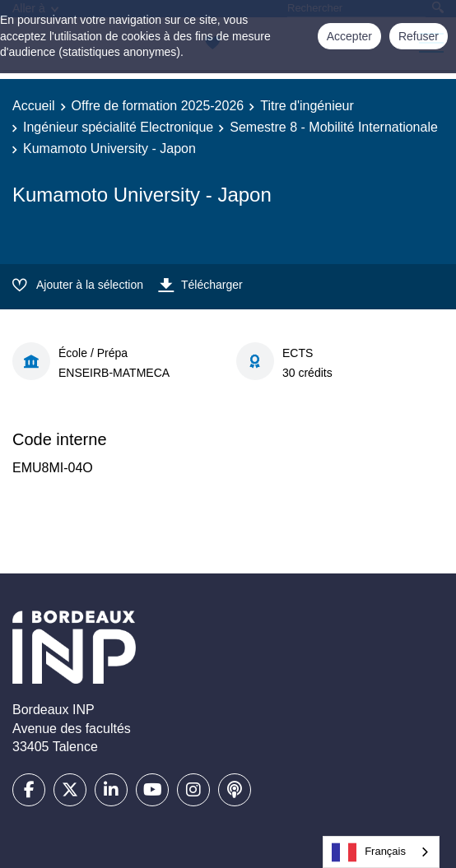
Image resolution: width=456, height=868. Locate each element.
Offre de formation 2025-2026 (158, 106)
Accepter (349, 36)
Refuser (419, 36)
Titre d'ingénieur (307, 106)
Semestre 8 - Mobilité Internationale (334, 127)
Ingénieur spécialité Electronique (118, 127)
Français (369, 852)
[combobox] (381, 852)
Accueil (34, 106)
